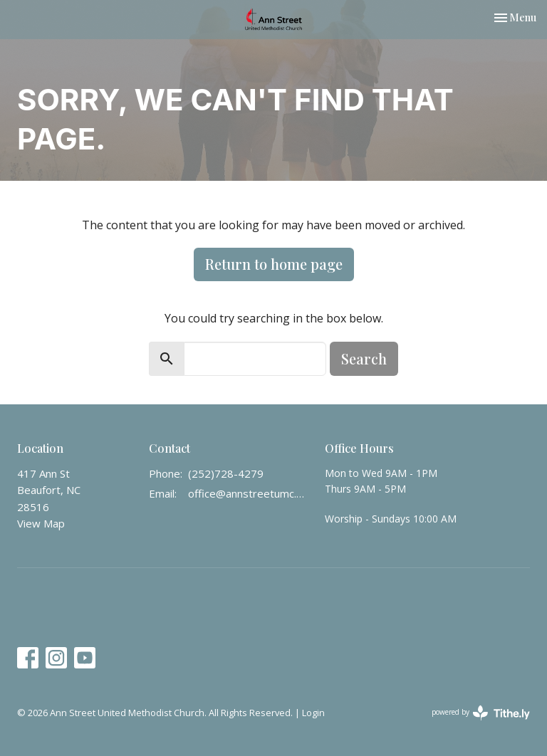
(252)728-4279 (226, 473)
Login (313, 713)
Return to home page (274, 264)
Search (364, 358)
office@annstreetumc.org (249, 493)
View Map (41, 523)
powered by (481, 713)
